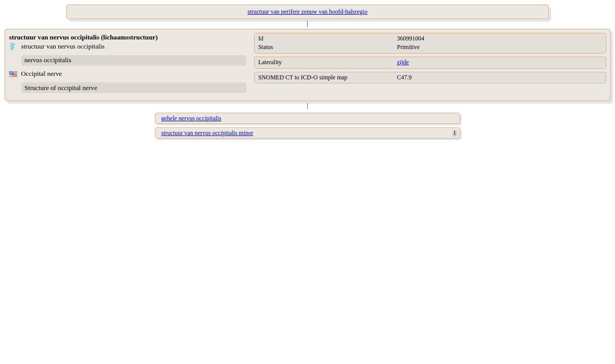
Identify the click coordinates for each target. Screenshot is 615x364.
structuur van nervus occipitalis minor (208, 133)
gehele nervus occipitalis (192, 118)
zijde (403, 62)
